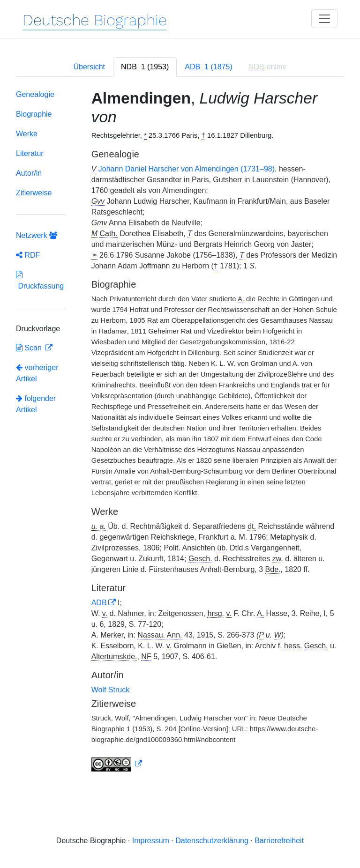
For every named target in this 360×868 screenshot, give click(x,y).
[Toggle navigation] (324, 19)
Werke (27, 134)
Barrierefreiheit (279, 841)
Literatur (30, 153)
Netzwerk (37, 235)
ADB (99, 603)
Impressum (151, 841)
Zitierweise (34, 193)
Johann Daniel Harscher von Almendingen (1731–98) (187, 169)
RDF (28, 255)
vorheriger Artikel (37, 373)
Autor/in (29, 173)
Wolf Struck (111, 690)
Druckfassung (40, 280)
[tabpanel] (180, 433)
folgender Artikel (36, 404)
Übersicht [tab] (89, 67)
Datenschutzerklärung (212, 841)
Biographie (34, 114)
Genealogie (35, 94)
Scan (30, 348)
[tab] (145, 67)
